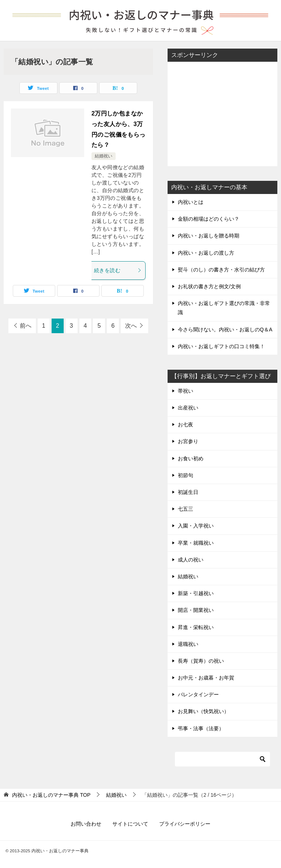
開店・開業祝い (196, 610)
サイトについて (130, 824)
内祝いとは (191, 202)
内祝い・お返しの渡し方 (206, 253)
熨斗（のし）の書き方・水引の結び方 (221, 270)
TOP (51, 795)
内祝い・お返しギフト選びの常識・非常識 (224, 308)
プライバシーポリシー (185, 824)
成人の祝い (191, 560)
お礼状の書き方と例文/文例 (209, 286)
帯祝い (186, 391)
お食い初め (191, 458)
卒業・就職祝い (196, 543)
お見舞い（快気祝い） (203, 711)
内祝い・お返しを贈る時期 (209, 236)
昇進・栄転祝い (196, 627)
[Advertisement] (222, 113)
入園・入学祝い (196, 526)
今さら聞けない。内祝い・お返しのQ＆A (225, 330)
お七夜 (186, 425)
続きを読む (118, 270)
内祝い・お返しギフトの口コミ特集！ (221, 346)
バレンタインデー (198, 694)
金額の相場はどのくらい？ (209, 219)
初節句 (186, 475)
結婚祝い (104, 156)
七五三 (186, 509)
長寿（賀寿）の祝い (201, 661)
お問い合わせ (86, 824)
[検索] (222, 759)
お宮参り (188, 441)
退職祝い (188, 644)
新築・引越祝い (196, 593)
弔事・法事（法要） (201, 728)
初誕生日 (188, 492)
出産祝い (188, 408)
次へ (131, 326)
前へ (26, 326)
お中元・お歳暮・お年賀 (206, 678)
